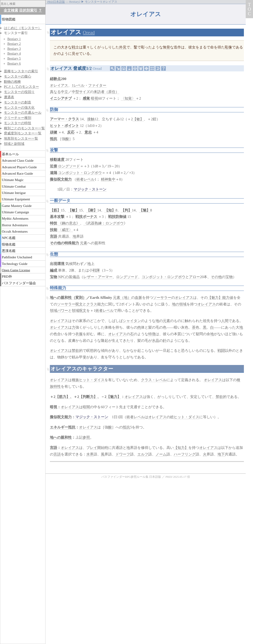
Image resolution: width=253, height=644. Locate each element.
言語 (54, 236)
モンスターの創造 (18, 102)
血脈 (138, 298)
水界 (90, 454)
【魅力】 (215, 298)
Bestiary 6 (14, 63)
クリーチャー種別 (18, 118)
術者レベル (85, 179)
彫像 (228, 47)
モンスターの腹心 (18, 76)
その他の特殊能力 (64, 243)
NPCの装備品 (69, 277)
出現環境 (57, 264)
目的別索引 (28, 10)
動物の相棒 (12, 82)
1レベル (78, 85)
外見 (123, 47)
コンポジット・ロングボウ (80, 173)
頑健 (54, 132)
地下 (221, 454)
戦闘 (221, 351)
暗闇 (86, 407)
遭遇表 (9, 97)
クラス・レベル (154, 380)
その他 (216, 277)
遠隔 (54, 173)
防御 (54, 110)
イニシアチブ (61, 98)
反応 (71, 132)
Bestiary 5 (14, 58)
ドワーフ (123, 454)
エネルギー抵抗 (63, 427)
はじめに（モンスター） (23, 28)
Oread (89, 33)
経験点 (55, 79)
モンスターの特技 (18, 123)
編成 (54, 270)
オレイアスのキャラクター (82, 369)
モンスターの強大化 (19, 107)
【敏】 (138, 119)
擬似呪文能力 (61, 179)
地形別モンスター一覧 (21, 138)
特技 (54, 223)
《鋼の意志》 (69, 223)
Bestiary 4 (14, 53)
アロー (194, 277)
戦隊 (96, 270)
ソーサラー (162, 298)
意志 (88, 132)
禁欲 (75, 351)
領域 (54, 311)
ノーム (161, 454)
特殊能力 (58, 288)
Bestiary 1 (14, 39)
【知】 (110, 210)
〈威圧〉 (65, 230)
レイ (94, 448)
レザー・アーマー (98, 277)
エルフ (143, 454)
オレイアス (66, 32)
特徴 (152, 334)
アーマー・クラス (64, 119)
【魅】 (145, 210)
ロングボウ (115, 223)
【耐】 (92, 210)
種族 (75, 380)
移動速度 (57, 160)
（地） (126, 298)
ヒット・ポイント (64, 126)
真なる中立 (59, 92)
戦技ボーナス (86, 217)
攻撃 (54, 150)
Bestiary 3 (14, 49)
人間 (225, 321)
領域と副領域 (14, 144)
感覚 (86, 98)
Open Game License (16, 270)
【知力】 (181, 448)
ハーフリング (185, 454)
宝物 (54, 277)
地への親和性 (61, 298)
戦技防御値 (117, 217)
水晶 (156, 341)
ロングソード (69, 166)
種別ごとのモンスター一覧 (24, 128)
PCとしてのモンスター (21, 87)
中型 (75, 92)
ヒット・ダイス (92, 380)
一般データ (60, 201)
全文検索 (11, 10)
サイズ (84, 92)
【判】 (126, 210)
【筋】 (55, 210)
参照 (86, 437)
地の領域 (179, 304)
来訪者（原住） (106, 92)
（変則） (79, 298)
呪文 (79, 304)
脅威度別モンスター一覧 (23, 133)
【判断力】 (88, 397)
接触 (91, 119)
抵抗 (54, 139)
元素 (84, 243)
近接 (54, 166)
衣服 (79, 334)
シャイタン (132, 321)
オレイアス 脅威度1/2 (71, 68)
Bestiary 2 (14, 44)
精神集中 (108, 179)
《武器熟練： (95, 223)
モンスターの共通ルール (23, 112)
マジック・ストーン (90, 189)
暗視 (95, 98)
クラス (92, 304)
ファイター (97, 85)
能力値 (228, 298)
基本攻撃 (57, 217)
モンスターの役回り (19, 92)
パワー (63, 311)
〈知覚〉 (128, 98)
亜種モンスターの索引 (21, 71)
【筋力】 (63, 397)
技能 (54, 230)
